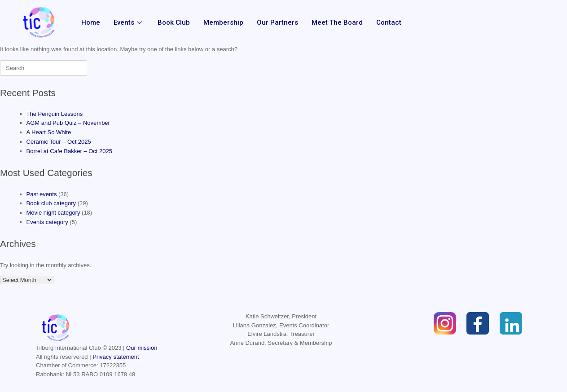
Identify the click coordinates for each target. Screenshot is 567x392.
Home (91, 22)
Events (129, 22)
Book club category (51, 203)
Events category (47, 222)
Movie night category (53, 213)
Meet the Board (337, 22)
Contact (389, 22)
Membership (223, 22)
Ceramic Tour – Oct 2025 (59, 142)
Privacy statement (116, 357)
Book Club (174, 22)
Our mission (142, 348)
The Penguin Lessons (55, 114)
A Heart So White (49, 132)
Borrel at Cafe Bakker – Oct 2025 (69, 151)
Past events (42, 194)
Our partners (277, 22)
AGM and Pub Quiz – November (68, 123)
